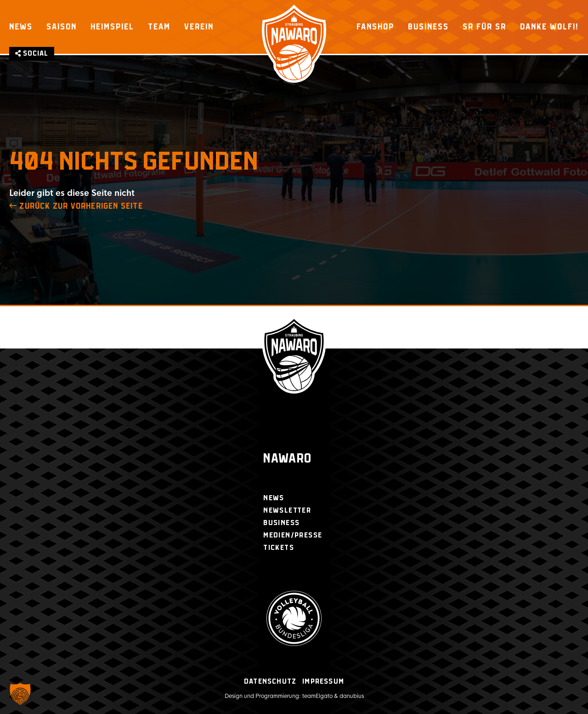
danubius (352, 696)
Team (159, 27)
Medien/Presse (293, 535)
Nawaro (287, 459)
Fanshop (375, 27)
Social (32, 54)
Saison (62, 27)
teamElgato (317, 696)
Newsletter (287, 511)
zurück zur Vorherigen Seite (76, 206)
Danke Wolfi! (549, 27)
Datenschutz (270, 682)
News (21, 27)
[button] (20, 694)
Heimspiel (112, 27)
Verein (199, 27)
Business (428, 27)
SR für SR (484, 27)
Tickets (279, 548)
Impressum (323, 682)
